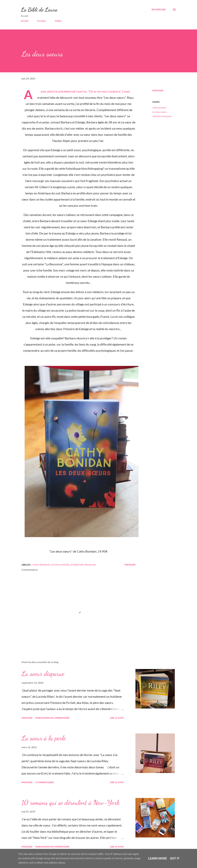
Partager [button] (158, 90)
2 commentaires (45, 782)
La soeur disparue (43, 673)
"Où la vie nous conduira (104, 91)
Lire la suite (117, 718)
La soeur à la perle (44, 738)
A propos (41, 21)
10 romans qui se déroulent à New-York (71, 802)
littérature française (162, 116)
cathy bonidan (159, 108)
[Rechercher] (159, 10)
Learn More (158, 858)
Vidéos (58, 21)
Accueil (25, 21)
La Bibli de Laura (39, 9)
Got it (175, 858)
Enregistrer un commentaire (52, 718)
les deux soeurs (160, 112)
